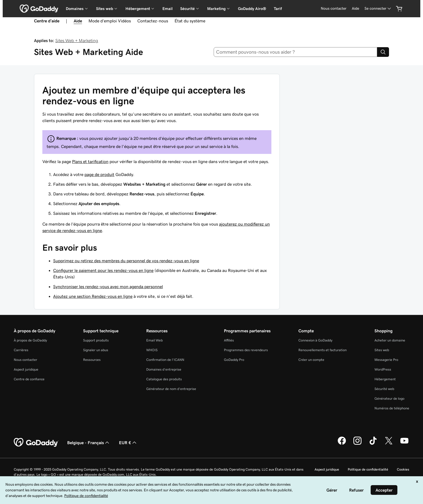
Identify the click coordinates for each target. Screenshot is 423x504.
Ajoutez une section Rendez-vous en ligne (93, 296)
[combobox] (296, 52)
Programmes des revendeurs (246, 350)
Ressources (92, 360)
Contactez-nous (153, 21)
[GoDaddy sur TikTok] (373, 444)
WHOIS (152, 350)
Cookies (403, 469)
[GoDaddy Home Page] (36, 443)
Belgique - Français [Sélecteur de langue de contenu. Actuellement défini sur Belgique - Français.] (89, 443)
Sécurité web (384, 389)
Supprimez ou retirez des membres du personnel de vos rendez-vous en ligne (126, 261)
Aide (355, 8)
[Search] (383, 52)
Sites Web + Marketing (77, 40)
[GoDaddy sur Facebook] (342, 444)
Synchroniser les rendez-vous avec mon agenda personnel (108, 286)
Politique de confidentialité (368, 469)
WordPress (383, 369)
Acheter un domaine (390, 340)
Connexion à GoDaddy (315, 340)
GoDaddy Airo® (252, 9)
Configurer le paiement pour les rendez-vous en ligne (103, 270)
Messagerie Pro (386, 360)
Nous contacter (334, 8)
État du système (190, 21)
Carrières (21, 350)
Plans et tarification (90, 161)
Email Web (154, 340)
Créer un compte (311, 360)
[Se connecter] (378, 8)
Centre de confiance (29, 379)
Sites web (382, 350)
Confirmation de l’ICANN (165, 360)
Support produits (96, 340)
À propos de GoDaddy (30, 340)
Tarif (278, 9)
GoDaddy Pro (234, 360)
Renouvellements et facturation (323, 350)
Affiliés (229, 340)
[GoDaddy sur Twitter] (389, 444)
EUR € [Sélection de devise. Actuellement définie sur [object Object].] (128, 443)
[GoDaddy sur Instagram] (357, 444)
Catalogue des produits (164, 379)
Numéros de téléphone (392, 408)
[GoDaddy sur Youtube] (404, 444)
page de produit (99, 174)
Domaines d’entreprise (164, 369)
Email (168, 9)
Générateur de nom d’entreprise (171, 389)
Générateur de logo (389, 398)
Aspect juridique (26, 369)
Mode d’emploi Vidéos (110, 21)
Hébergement (385, 379)
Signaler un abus (96, 350)
